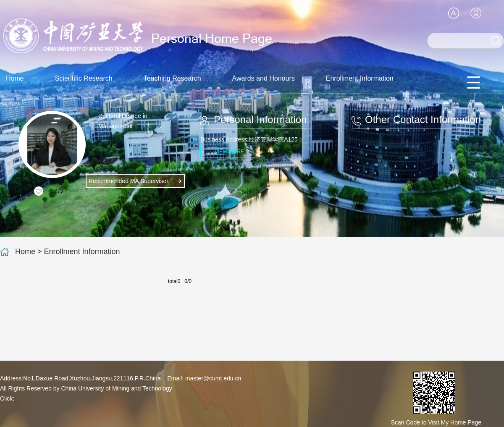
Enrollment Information (360, 78)
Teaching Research (172, 78)
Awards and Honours (264, 78)
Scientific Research (84, 78)
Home (15, 78)
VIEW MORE (229, 152)
